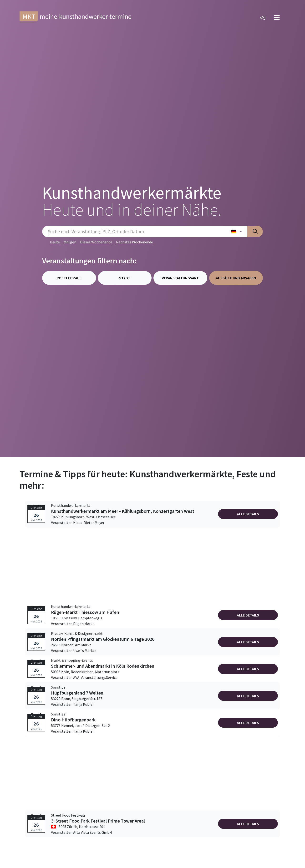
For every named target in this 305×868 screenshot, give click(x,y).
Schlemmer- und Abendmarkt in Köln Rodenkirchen (103, 666)
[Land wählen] (237, 232)
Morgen (70, 242)
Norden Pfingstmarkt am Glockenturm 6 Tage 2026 (103, 639)
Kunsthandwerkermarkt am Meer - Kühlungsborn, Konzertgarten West (123, 511)
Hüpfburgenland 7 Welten (77, 693)
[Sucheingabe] (134, 232)
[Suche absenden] (255, 232)
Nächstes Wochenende (135, 242)
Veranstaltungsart (180, 278)
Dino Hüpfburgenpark (73, 720)
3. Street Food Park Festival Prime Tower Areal (98, 821)
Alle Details (248, 514)
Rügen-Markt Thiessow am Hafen (85, 612)
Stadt (125, 278)
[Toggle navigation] (277, 18)
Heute (55, 242)
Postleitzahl (69, 278)
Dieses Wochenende (96, 242)
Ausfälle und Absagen (236, 278)
